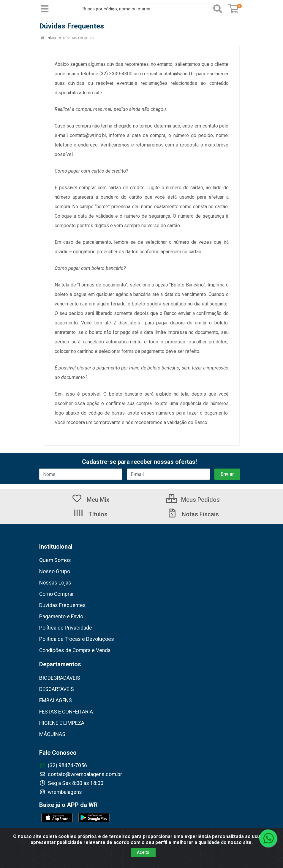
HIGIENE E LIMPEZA (62, 723)
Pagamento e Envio (61, 617)
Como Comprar (57, 594)
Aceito (143, 852)
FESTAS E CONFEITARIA (66, 712)
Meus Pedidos (193, 500)
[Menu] (45, 9)
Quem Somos (55, 560)
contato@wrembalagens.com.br (81, 774)
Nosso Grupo (55, 571)
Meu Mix (90, 500)
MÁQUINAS (52, 734)
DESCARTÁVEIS (57, 689)
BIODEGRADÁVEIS (60, 678)
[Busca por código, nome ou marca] (144, 9)
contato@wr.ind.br (177, 74)
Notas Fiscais (193, 514)
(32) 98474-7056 (63, 765)
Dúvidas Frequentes (63, 605)
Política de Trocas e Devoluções (77, 639)
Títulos (90, 514)
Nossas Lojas (55, 583)
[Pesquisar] (218, 9)
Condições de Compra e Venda (75, 650)
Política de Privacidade (66, 628)
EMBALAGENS (56, 700)
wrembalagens (61, 792)
